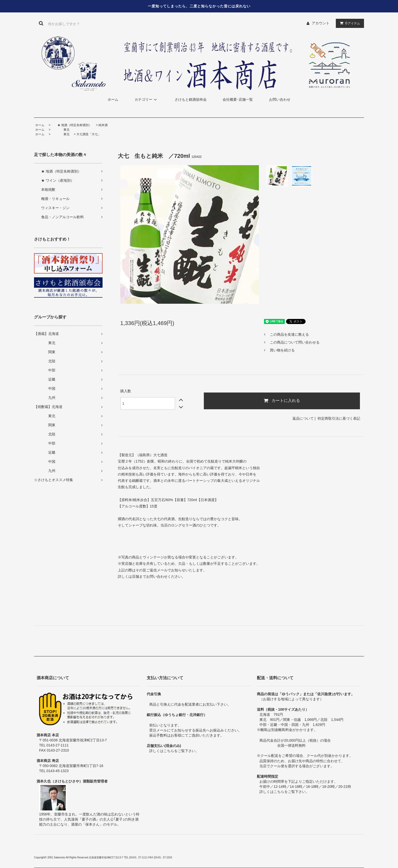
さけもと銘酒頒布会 (191, 99)
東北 (60, 130)
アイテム (349, 23)
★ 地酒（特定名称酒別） (71, 125)
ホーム (113, 99)
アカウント (321, 23)
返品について (303, 418)
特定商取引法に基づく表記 (339, 418)
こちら (169, 751)
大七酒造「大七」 (89, 134)
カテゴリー (146, 99)
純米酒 (103, 125)
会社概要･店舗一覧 (238, 99)
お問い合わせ (280, 99)
